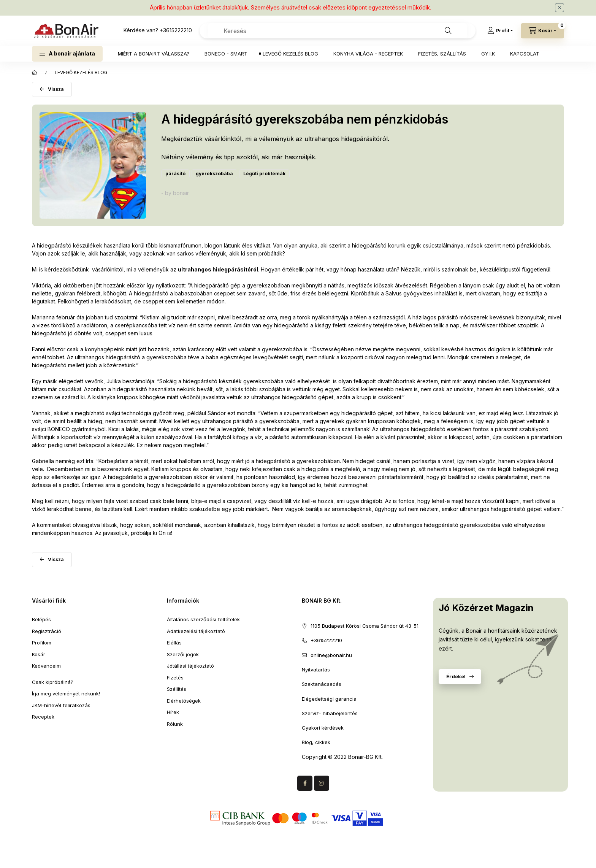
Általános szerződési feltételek (203, 619)
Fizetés (175, 678)
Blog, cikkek (316, 742)
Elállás (174, 643)
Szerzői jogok (183, 654)
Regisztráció (47, 631)
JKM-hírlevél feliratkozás (61, 705)
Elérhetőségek (184, 701)
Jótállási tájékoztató (190, 666)
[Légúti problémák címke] (264, 174)
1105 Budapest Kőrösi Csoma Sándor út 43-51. (365, 626)
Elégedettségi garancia (329, 699)
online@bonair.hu (331, 655)
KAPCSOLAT (525, 54)
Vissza (56, 89)
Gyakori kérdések (323, 728)
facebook (305, 783)
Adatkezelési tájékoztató (196, 631)
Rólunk (175, 724)
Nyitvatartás (316, 670)
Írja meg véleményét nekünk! (66, 693)
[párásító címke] (175, 174)
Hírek (173, 712)
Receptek (43, 717)
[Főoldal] (35, 73)
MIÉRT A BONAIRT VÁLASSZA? (154, 54)
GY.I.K (488, 54)
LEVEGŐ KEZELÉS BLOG (290, 54)
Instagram (322, 783)
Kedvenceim (46, 666)
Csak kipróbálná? (53, 682)
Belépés (41, 619)
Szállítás (177, 689)
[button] (67, 54)
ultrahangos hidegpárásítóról (218, 269)
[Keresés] (448, 31)
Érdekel (456, 676)
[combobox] (338, 31)
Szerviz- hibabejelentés (330, 713)
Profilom (42, 643)
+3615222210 (176, 30)
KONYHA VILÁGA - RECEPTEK (368, 54)
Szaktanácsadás (322, 684)
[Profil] (500, 31)
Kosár (39, 654)
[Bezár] (560, 8)
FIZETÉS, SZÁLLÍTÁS (442, 54)
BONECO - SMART (226, 54)
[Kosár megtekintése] (542, 31)
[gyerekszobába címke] (214, 174)
